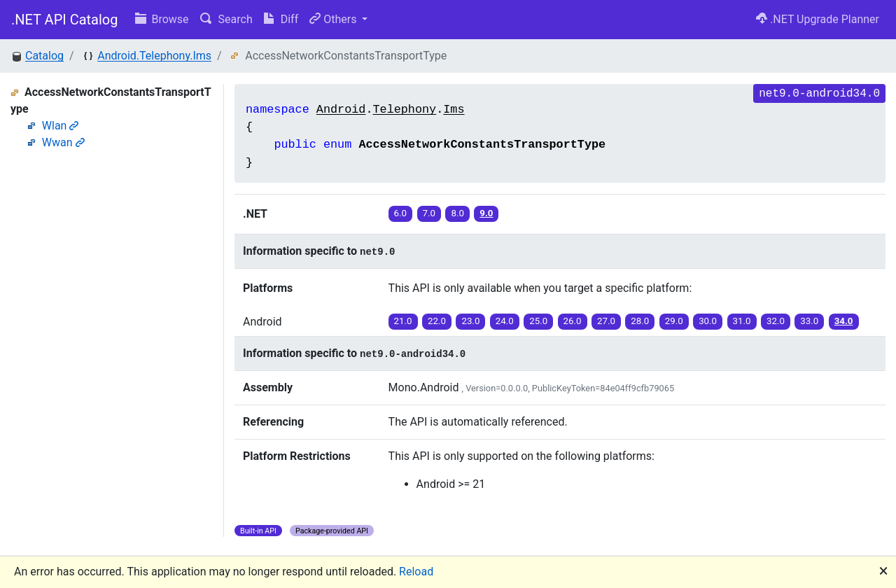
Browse (162, 19)
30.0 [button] (708, 321)
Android (341, 110)
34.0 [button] (844, 321)
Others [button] (334, 19)
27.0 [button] (606, 321)
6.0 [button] (401, 213)
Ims (454, 110)
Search (226, 19)
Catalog (44, 56)
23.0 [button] (470, 321)
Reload (416, 572)
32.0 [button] (776, 321)
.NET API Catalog (65, 20)
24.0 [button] (505, 321)
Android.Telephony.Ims (154, 56)
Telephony (404, 110)
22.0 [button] (437, 321)
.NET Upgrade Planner (818, 19)
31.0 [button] (742, 321)
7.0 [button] (429, 213)
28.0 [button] (640, 321)
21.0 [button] (403, 321)
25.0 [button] (538, 321)
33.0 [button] (809, 321)
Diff (281, 19)
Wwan (63, 142)
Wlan (61, 126)
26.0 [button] (573, 321)
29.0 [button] (674, 321)
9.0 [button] (486, 213)
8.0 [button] (457, 213)
